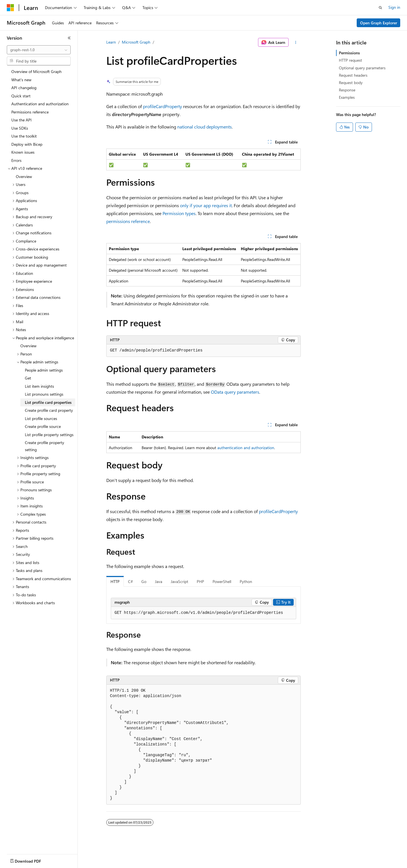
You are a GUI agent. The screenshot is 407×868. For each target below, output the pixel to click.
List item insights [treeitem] (39, 386)
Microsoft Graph (136, 42)
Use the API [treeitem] (21, 120)
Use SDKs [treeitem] (20, 128)
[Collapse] (69, 38)
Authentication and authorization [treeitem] (40, 104)
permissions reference (128, 221)
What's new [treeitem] (21, 80)
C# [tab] (130, 581)
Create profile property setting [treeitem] (45, 446)
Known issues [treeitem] (23, 152)
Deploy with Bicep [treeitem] (27, 144)
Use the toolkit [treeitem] (24, 136)
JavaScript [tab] (179, 581)
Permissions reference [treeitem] (30, 112)
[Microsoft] (10, 8)
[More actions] (296, 42)
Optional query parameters (362, 68)
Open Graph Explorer (379, 23)
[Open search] (380, 8)
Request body (351, 82)
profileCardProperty (163, 106)
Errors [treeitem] (16, 160)
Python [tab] (246, 581)
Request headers (353, 75)
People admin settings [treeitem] (44, 370)
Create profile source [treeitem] (43, 426)
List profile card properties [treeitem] (48, 402)
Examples (347, 97)
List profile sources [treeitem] (41, 418)
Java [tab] (159, 581)
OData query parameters (235, 392)
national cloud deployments (204, 127)
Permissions (349, 53)
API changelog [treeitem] (24, 88)
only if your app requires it (206, 205)
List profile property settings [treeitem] (49, 435)
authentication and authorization (246, 448)
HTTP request (350, 60)
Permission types (179, 213)
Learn (111, 42)
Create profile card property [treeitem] (49, 410)
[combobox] (39, 50)
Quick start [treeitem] (21, 96)
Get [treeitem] (28, 378)
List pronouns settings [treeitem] (44, 394)
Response (347, 90)
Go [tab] (144, 581)
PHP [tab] (200, 581)
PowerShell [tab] (222, 581)
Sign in (394, 7)
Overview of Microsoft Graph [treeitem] (36, 71)
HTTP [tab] (115, 581)
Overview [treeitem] (24, 176)
